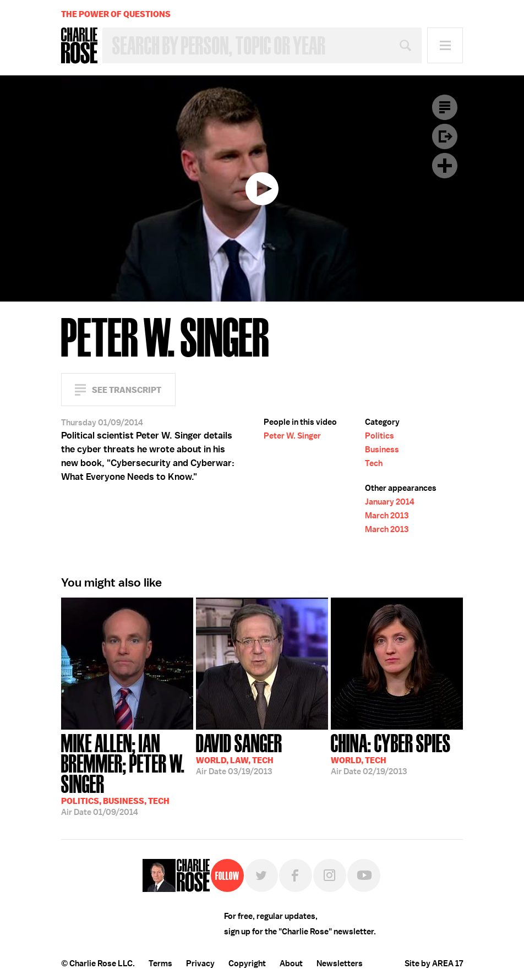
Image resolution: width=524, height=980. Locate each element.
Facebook (296, 875)
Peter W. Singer (292, 436)
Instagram (330, 875)
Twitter (261, 875)
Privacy (200, 963)
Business (382, 450)
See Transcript (127, 390)
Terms (160, 963)
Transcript (445, 107)
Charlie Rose (79, 46)
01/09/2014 (127, 774)
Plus (445, 166)
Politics (380, 436)
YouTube (364, 875)
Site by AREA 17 (434, 963)
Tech (374, 463)
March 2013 (387, 516)
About (291, 963)
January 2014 (390, 502)
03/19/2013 (239, 753)
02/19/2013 (391, 753)
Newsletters (340, 963)
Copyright (247, 963)
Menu (445, 45)
